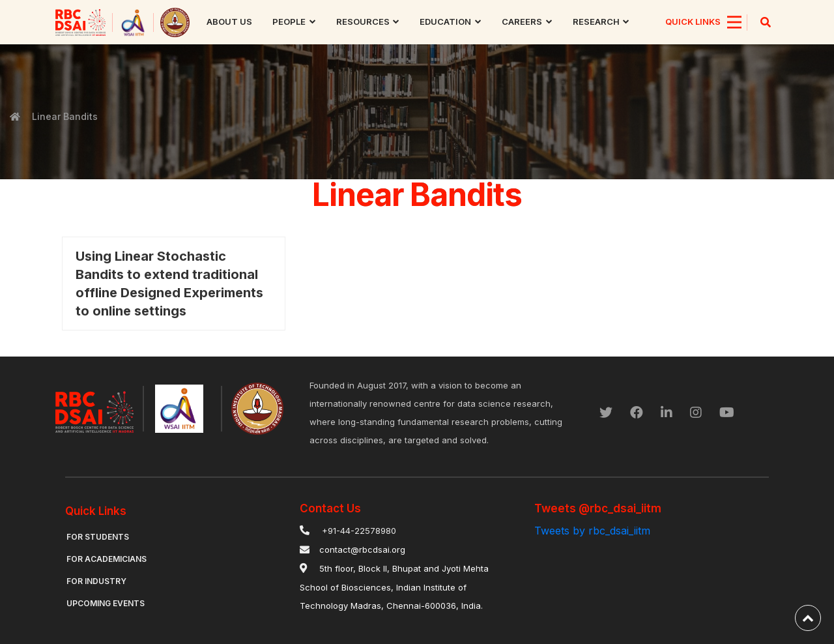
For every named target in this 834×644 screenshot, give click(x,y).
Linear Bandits (64, 116)
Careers (522, 22)
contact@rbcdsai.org (362, 549)
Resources (363, 22)
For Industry (96, 581)
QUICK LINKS (693, 22)
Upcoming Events (106, 603)
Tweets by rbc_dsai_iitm (592, 531)
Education (445, 22)
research (596, 22)
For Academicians (107, 559)
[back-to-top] (808, 618)
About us (229, 22)
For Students (98, 537)
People (289, 22)
